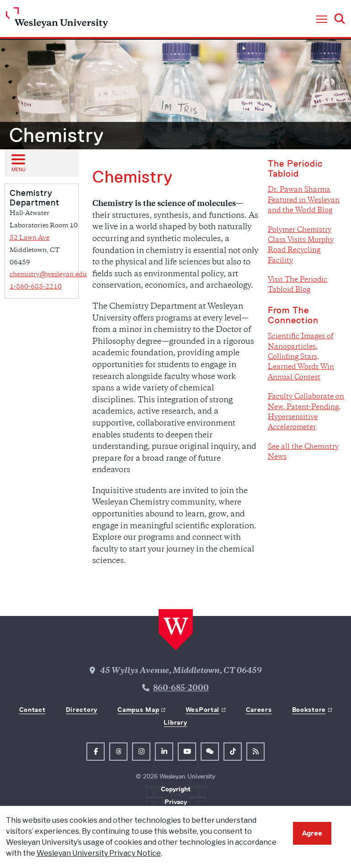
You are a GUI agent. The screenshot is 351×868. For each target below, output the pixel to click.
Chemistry (56, 135)
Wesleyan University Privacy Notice (99, 853)
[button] (322, 20)
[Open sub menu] (18, 163)
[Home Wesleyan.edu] (57, 20)
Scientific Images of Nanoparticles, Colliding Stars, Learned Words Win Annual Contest (301, 357)
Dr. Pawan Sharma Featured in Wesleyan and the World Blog (304, 200)
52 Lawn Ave (29, 238)
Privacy (176, 802)
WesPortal (202, 710)
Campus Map (138, 710)
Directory (82, 710)
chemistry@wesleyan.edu (48, 275)
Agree (312, 833)
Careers (259, 710)
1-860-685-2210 (36, 287)
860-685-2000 (181, 689)
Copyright (176, 789)
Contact (32, 710)
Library (175, 722)
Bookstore (309, 710)
